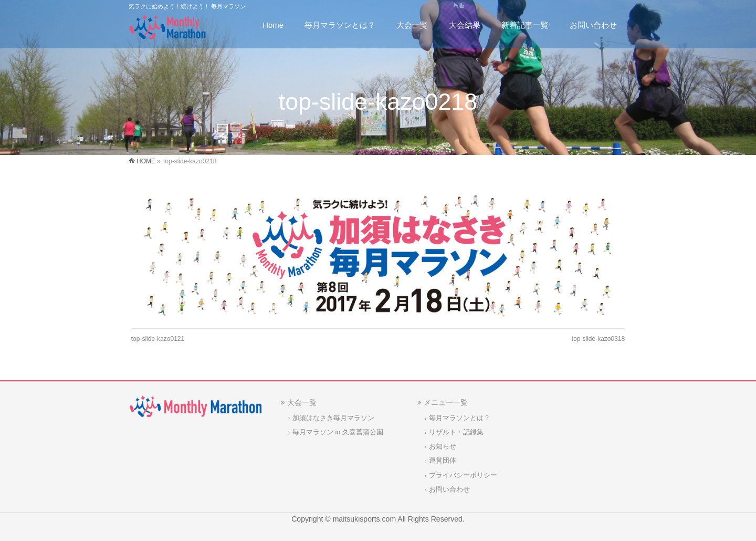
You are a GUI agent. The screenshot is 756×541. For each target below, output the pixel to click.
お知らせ (443, 446)
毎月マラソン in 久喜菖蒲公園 (338, 432)
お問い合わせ (449, 490)
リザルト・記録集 (456, 432)
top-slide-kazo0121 (158, 339)
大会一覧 (302, 402)
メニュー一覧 (446, 402)
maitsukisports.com (364, 519)
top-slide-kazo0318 (598, 339)
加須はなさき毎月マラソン (333, 418)
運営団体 (443, 461)
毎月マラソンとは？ (460, 418)
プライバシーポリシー (463, 475)
